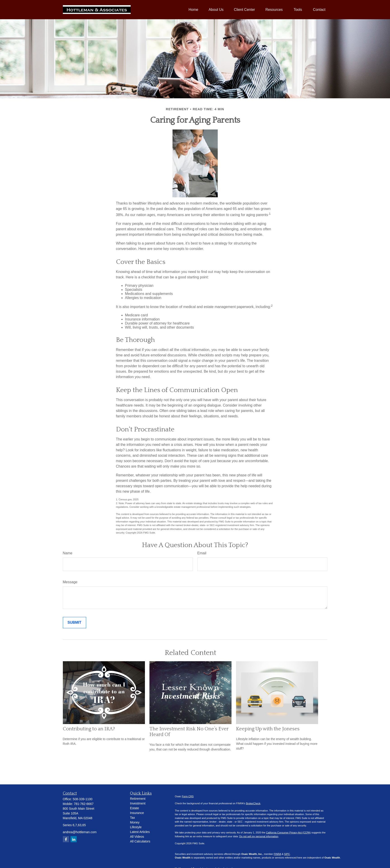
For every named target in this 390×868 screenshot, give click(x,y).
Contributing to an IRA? (89, 729)
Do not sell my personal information (259, 836)
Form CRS (188, 796)
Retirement (138, 799)
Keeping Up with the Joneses (268, 729)
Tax (132, 818)
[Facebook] (66, 839)
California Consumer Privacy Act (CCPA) (288, 833)
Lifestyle (136, 827)
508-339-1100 (83, 799)
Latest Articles (140, 832)
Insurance (137, 813)
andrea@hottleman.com (80, 832)
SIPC (287, 854)
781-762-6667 (84, 804)
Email (202, 553)
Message (70, 582)
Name (68, 553)
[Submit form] (74, 623)
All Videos (137, 837)
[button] (193, 10)
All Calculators (140, 841)
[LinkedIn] (74, 839)
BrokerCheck (253, 803)
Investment (138, 803)
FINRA (277, 854)
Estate (135, 808)
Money (135, 822)
